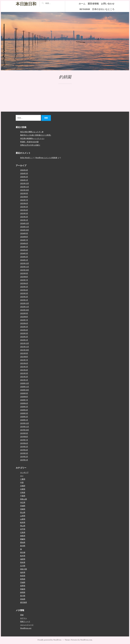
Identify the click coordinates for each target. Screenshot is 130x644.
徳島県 (23, 536)
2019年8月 (24, 437)
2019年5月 (24, 447)
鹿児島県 (24, 602)
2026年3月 (24, 173)
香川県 (23, 596)
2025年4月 (24, 210)
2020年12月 (25, 383)
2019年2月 (24, 457)
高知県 (23, 599)
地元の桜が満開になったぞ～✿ (32, 132)
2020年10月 (25, 390)
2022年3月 (24, 333)
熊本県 (23, 562)
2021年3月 (24, 373)
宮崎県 (23, 509)
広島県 (23, 532)
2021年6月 (24, 363)
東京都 (23, 552)
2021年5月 (24, 367)
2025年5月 (24, 207)
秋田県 (23, 576)
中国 (22, 482)
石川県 (23, 566)
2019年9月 (24, 433)
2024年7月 (24, 240)
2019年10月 (25, 430)
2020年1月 (24, 420)
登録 (22, 615)
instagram (85, 9)
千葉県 (23, 496)
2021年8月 (24, 357)
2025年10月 (25, 190)
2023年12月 (25, 263)
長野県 (23, 586)
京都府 (23, 486)
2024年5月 (24, 247)
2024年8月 (24, 237)
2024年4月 (24, 250)
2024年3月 (24, 253)
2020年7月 (24, 400)
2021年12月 (25, 343)
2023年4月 (24, 290)
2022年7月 (24, 320)
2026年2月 (24, 177)
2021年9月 (24, 353)
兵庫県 (23, 489)
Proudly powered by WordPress (50, 640)
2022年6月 (24, 323)
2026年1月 (24, 180)
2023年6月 (24, 283)
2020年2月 (24, 417)
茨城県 (23, 582)
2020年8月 (24, 397)
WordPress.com (86, 640)
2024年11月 (25, 227)
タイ (22, 476)
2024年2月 (24, 257)
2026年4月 (24, 170)
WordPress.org (26, 628)
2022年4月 (24, 330)
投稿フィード (25, 621)
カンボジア (24, 472)
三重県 (23, 479)
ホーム (82, 4)
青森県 (23, 589)
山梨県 (23, 519)
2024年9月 (24, 233)
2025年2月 (24, 217)
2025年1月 (24, 220)
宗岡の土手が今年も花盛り (30, 145)
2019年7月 (24, 440)
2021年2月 (24, 377)
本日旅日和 (26, 4)
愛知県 (23, 542)
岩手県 (23, 529)
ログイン (24, 618)
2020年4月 (24, 410)
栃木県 (23, 556)
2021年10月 (25, 350)
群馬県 (23, 579)
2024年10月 (25, 230)
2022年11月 (25, 307)
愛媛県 (23, 539)
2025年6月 (24, 203)
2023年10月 (25, 270)
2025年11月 (25, 187)
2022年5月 (24, 327)
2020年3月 (24, 413)
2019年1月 (24, 460)
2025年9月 (24, 193)
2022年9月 (24, 313)
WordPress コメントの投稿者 (46, 157)
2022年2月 (24, 337)
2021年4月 (24, 370)
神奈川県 (24, 569)
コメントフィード (27, 625)
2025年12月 (25, 183)
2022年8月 (24, 317)
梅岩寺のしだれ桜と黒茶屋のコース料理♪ (36, 135)
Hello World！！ (26, 157)
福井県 (23, 572)
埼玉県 (23, 502)
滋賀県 (23, 559)
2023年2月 (24, 297)
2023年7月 (24, 280)
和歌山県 (24, 499)
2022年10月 (25, 310)
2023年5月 (24, 287)
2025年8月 (24, 197)
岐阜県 (23, 522)
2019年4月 (24, 450)
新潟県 (23, 546)
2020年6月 (24, 403)
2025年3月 (24, 213)
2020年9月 (24, 393)
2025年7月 (24, 200)
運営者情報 (93, 4)
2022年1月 (24, 340)
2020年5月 (24, 407)
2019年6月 (24, 443)
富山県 (23, 512)
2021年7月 (24, 360)
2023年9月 (24, 273)
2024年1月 (24, 260)
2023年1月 (24, 300)
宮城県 (23, 506)
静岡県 (23, 592)
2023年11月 (25, 267)
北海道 (23, 492)
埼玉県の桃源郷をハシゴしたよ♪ (32, 138)
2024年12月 (25, 223)
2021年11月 (25, 347)
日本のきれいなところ (103, 9)
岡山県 (23, 526)
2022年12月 (25, 303)
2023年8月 (24, 277)
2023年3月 (24, 293)
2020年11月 (25, 387)
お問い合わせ (108, 4)
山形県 (23, 516)
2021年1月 (24, 380)
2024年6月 (24, 243)
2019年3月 (24, 453)
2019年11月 (25, 427)
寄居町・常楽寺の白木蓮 (29, 142)
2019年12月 (25, 423)
